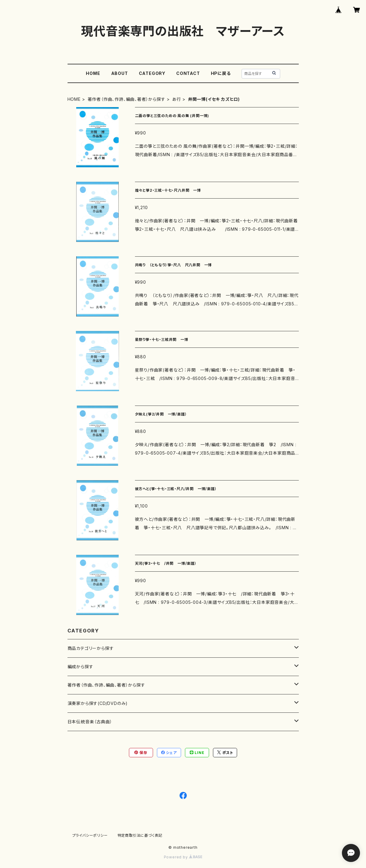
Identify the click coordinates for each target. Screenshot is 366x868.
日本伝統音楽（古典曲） (90, 722)
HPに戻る (221, 73)
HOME (93, 73)
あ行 (177, 99)
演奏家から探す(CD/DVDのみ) (98, 703)
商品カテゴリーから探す (91, 648)
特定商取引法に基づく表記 (140, 835)
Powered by (183, 857)
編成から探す (80, 667)
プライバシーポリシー (90, 835)
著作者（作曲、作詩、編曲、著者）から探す (127, 99)
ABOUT (120, 73)
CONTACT (188, 73)
